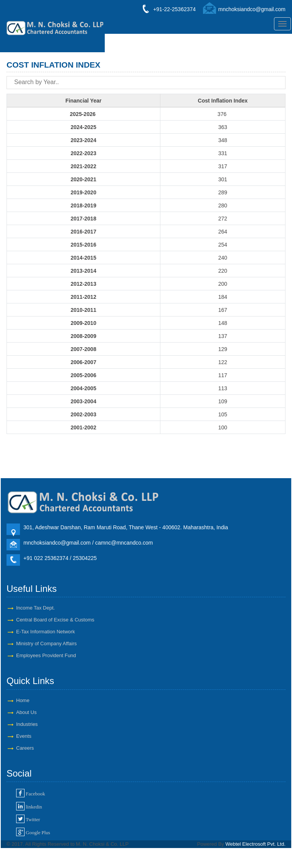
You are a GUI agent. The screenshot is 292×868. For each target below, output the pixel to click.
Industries (27, 724)
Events (24, 736)
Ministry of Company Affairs (46, 644)
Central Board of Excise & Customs (55, 620)
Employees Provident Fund (46, 655)
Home (23, 700)
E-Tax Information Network (45, 632)
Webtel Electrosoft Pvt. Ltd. (255, 844)
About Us (26, 712)
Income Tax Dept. (35, 608)
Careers (25, 748)
